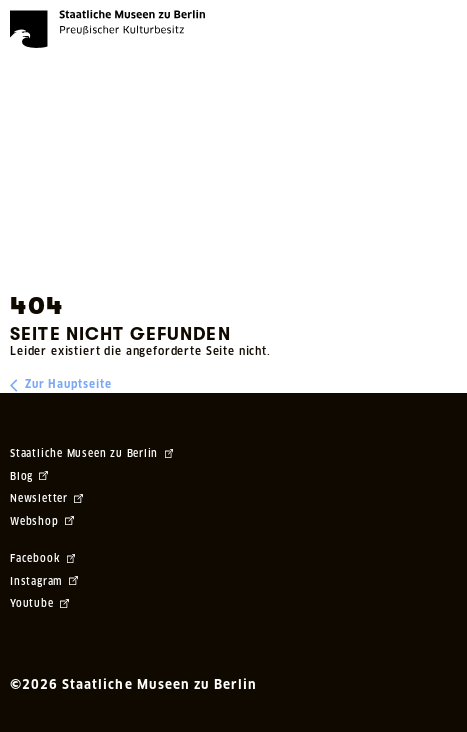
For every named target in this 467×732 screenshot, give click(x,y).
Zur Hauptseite (60, 385)
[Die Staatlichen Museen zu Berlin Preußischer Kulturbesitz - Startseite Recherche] (107, 29)
